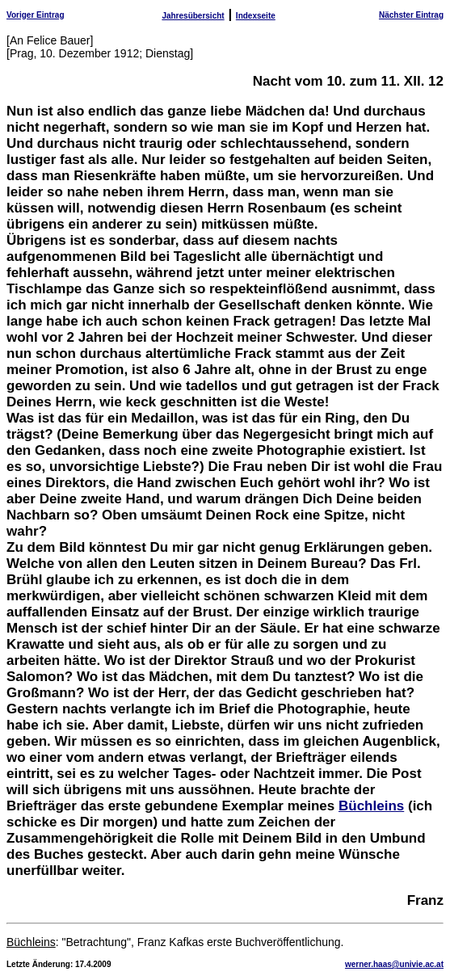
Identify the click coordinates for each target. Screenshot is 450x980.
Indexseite (256, 16)
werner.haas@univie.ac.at (394, 964)
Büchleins (371, 806)
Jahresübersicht (193, 16)
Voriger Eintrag (36, 15)
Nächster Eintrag (411, 15)
